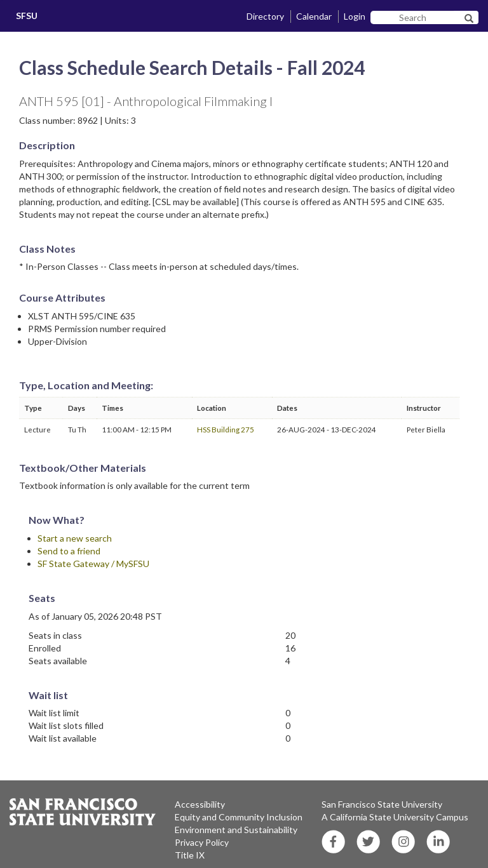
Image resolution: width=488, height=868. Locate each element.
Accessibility (200, 804)
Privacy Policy (202, 842)
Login (355, 16)
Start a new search (75, 538)
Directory (265, 16)
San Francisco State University (382, 804)
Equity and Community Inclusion (239, 817)
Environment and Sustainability (236, 830)
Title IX (190, 855)
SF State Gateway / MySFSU (93, 564)
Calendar (314, 16)
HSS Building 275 (226, 429)
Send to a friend (69, 551)
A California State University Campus (395, 817)
